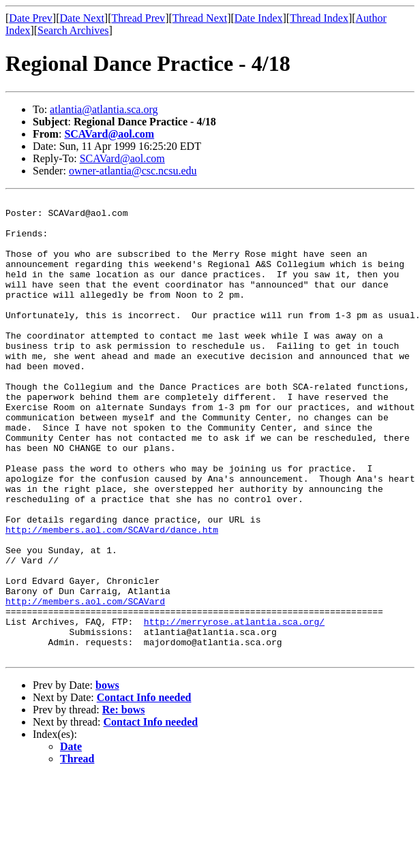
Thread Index (319, 18)
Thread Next (200, 18)
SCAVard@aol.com (109, 134)
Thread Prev (138, 18)
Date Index (259, 18)
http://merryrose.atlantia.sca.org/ (234, 707)
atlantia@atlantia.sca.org (104, 109)
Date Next (82, 18)
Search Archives (73, 30)
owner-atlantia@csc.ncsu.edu (133, 171)
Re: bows (124, 802)
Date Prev (31, 18)
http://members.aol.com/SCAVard (85, 683)
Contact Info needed (144, 789)
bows (107, 777)
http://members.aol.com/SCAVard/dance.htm (112, 597)
